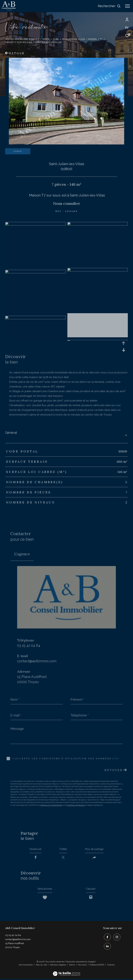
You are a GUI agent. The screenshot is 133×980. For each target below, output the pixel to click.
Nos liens (83, 966)
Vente (46, 39)
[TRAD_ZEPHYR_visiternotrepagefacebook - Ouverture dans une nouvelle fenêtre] (107, 939)
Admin (72, 966)
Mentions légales (58, 966)
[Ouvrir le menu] (127, 6)
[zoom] (35, 225)
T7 (101, 39)
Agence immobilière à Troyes (22, 39)
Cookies (111, 966)
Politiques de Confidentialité (51, 805)
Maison (92, 39)
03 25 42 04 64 (29, 645)
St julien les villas (73, 39)
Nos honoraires (26, 966)
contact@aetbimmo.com (37, 661)
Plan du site (42, 966)
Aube (56, 39)
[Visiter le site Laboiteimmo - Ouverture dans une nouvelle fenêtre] (66, 972)
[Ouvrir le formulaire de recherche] (109, 6)
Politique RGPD (97, 966)
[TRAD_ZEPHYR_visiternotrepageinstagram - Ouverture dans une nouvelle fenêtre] (116, 939)
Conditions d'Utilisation (76, 805)
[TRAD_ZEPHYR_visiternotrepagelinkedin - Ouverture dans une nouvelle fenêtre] (107, 947)
